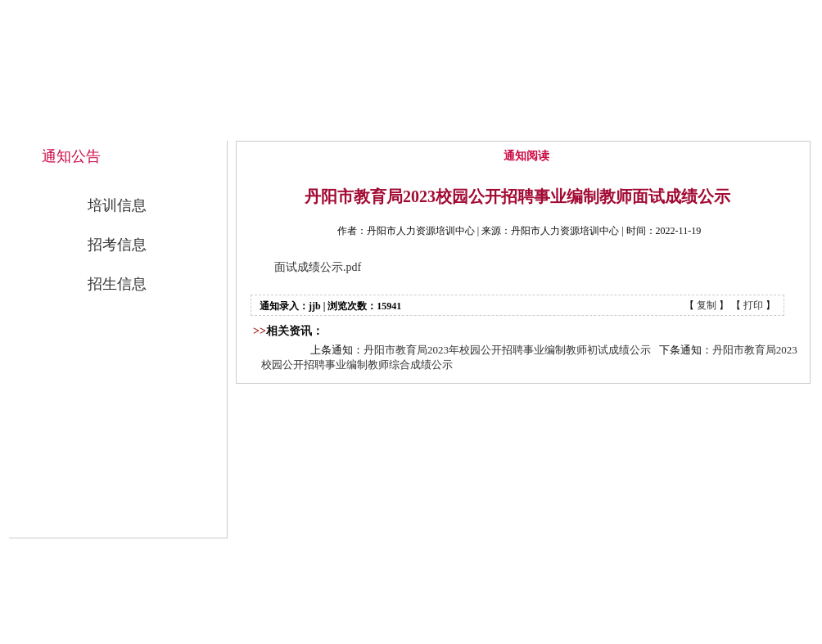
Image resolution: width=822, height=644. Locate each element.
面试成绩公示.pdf (318, 267)
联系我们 (744, 124)
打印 (753, 305)
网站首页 (299, 124)
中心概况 (410, 124)
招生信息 (117, 284)
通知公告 (522, 124)
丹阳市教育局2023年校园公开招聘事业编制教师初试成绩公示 (507, 350)
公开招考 (633, 124)
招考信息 (117, 245)
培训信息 (117, 205)
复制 (707, 305)
